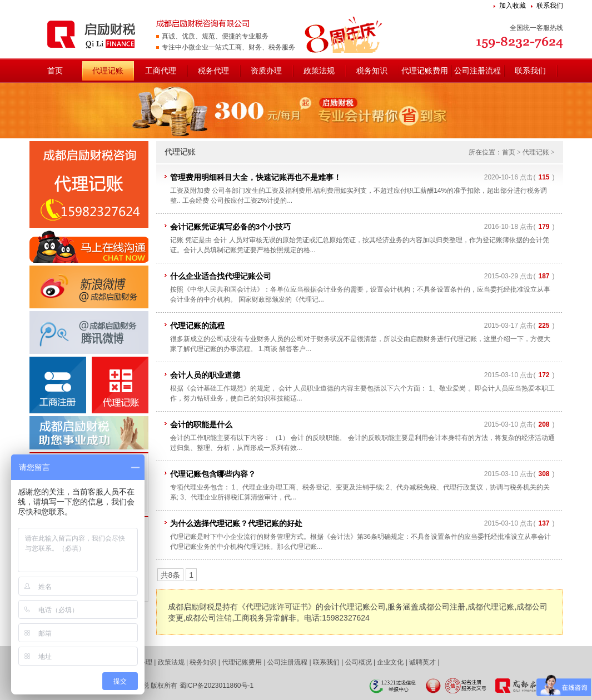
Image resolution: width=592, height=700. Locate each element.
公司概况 (359, 662)
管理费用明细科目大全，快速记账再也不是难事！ (256, 177)
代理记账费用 (425, 71)
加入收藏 (513, 6)
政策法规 (319, 71)
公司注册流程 (477, 71)
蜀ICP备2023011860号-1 (217, 686)
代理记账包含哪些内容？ (213, 474)
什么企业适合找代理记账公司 (221, 276)
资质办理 (266, 71)
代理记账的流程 (197, 326)
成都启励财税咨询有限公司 (93, 33)
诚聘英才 (422, 662)
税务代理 (213, 71)
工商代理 (161, 71)
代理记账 (108, 71)
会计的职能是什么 (201, 424)
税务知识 (372, 71)
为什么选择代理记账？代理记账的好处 (236, 523)
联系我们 (550, 6)
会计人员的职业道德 (205, 375)
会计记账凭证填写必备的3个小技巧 (231, 227)
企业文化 (390, 662)
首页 (55, 71)
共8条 (171, 575)
